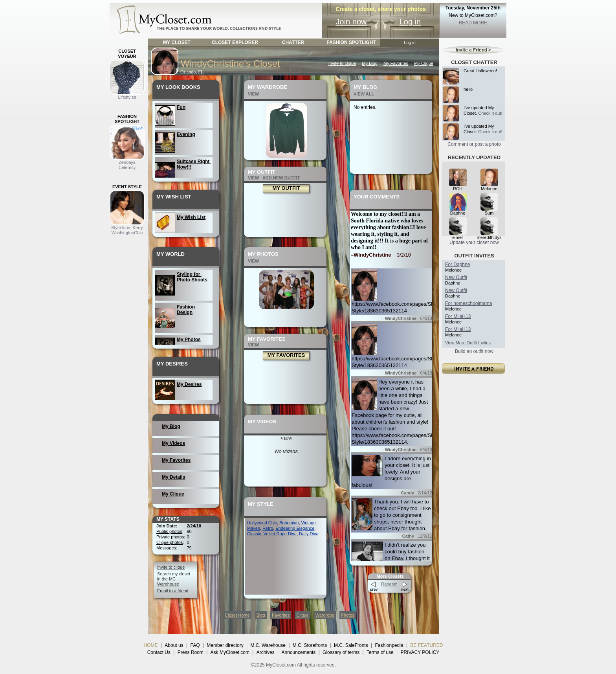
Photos (348, 615)
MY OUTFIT (286, 188)
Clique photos (170, 542)
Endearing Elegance (295, 528)
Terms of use (380, 652)
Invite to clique (342, 63)
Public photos (169, 531)
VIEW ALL (364, 94)
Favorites (281, 615)
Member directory (225, 645)
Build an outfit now (474, 351)
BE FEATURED (426, 645)
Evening (186, 134)
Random (389, 584)
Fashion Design (186, 310)
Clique (302, 615)
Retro (268, 528)
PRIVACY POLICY (420, 652)
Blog (261, 615)
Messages (166, 548)
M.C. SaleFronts (351, 645)
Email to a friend (173, 591)
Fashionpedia (389, 645)
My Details (173, 477)
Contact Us (159, 652)
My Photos (189, 340)
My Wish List (191, 217)
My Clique (424, 63)
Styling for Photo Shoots (192, 277)
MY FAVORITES (286, 355)
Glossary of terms (341, 652)
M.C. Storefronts (310, 645)
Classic (254, 534)
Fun (181, 107)
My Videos (173, 443)
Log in (410, 22)
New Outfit (456, 277)
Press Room (191, 652)
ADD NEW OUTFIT (281, 178)
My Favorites (396, 63)
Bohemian (289, 523)
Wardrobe (325, 615)
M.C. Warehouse (268, 645)
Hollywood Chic (262, 523)
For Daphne (457, 264)
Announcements (299, 652)
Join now (351, 22)
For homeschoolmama (468, 303)
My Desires (189, 384)
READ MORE (473, 23)
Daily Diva (309, 534)
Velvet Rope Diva (280, 534)
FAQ (195, 645)
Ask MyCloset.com (230, 652)
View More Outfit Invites (468, 343)
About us (174, 645)
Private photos (170, 537)
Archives (266, 652)
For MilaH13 (458, 316)
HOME (151, 645)
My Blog (370, 63)
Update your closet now (474, 242)
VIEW (253, 94)
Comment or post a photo (474, 144)
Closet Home (237, 615)
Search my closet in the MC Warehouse (174, 579)
